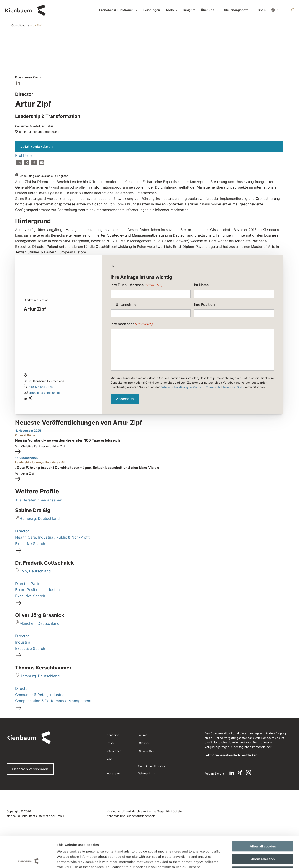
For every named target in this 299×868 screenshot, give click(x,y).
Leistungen (152, 10)
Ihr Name (201, 285)
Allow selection (263, 761)
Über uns (208, 10)
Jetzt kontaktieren (37, 147)
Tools (170, 10)
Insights (189, 10)
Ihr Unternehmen (124, 304)
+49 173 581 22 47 (41, 387)
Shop (262, 10)
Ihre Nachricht (132, 324)
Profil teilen (25, 155)
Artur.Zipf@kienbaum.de (45, 393)
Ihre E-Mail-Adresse (136, 285)
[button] (19, 163)
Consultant (18, 25)
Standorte (112, 735)
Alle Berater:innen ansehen (39, 500)
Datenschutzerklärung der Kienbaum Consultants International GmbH (203, 387)
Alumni (143, 735)
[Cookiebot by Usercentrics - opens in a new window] (28, 793)
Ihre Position (204, 304)
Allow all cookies (263, 748)
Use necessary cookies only (263, 774)
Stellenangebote (236, 10)
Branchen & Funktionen (116, 10)
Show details (223, 793)
